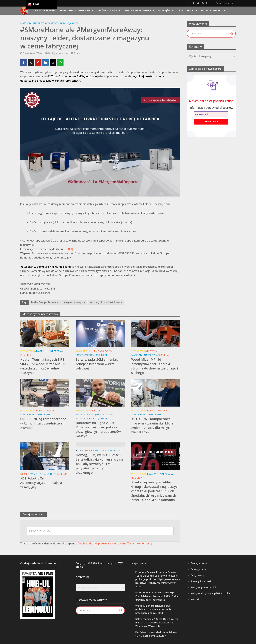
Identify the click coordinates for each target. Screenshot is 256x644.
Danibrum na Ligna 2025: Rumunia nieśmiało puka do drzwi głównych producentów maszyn (98, 429)
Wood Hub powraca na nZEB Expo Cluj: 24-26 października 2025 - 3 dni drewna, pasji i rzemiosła (157, 596)
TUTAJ (69, 249)
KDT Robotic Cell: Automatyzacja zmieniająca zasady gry (41, 483)
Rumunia (26, 355)
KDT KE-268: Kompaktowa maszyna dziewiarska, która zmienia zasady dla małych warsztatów (152, 426)
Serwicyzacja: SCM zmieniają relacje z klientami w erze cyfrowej (97, 364)
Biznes (191, 11)
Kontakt (196, 599)
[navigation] (41, 4)
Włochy (106, 351)
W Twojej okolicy (212, 11)
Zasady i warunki (201, 581)
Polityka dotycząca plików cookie (211, 593)
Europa (89, 451)
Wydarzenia (28, 351)
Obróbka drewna (108, 11)
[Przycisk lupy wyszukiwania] (232, 34)
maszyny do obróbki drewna (106, 302)
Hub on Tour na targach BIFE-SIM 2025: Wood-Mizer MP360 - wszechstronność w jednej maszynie (44, 366)
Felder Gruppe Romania (45, 302)
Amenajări (164, 11)
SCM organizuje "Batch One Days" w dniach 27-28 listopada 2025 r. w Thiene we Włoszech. (157, 622)
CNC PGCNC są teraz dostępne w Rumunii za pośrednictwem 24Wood (43, 423)
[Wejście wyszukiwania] (210, 34)
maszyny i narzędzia (74, 302)
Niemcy (96, 351)
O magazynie (199, 569)
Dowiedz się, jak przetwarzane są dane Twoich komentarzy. (115, 543)
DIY (179, 11)
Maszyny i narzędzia (33, 23)
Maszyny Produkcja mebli (63, 23)
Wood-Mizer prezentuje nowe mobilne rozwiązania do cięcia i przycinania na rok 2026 (154, 609)
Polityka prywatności (203, 587)
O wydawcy (198, 575)
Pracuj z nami (199, 563)
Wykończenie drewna (138, 11)
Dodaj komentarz (58, 53)
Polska (50, 411)
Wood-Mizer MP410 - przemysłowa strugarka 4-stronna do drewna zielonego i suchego (155, 366)
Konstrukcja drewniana (75, 11)
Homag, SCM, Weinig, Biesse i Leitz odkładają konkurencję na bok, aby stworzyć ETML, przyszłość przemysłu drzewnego (99, 464)
